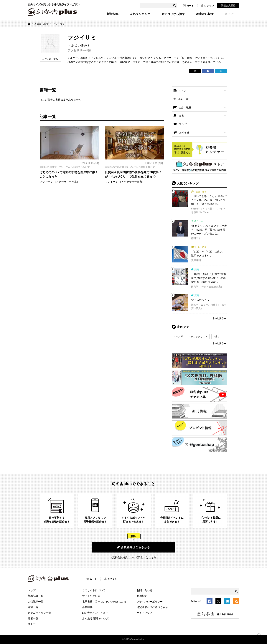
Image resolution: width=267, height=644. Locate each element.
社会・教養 (185, 107)
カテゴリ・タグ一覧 (39, 613)
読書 (181, 116)
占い (218, 336)
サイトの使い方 (91, 596)
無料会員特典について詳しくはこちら (134, 557)
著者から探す (205, 14)
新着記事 (113, 14)
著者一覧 (33, 618)
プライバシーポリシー (150, 602)
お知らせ (184, 132)
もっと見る (218, 318)
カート (188, 6)
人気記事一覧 (36, 602)
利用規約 (142, 596)
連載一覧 (33, 607)
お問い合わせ (144, 590)
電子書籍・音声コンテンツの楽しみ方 (104, 602)
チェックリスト (199, 336)
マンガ (183, 124)
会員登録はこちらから (133, 547)
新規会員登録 (228, 5)
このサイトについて (94, 590)
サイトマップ (144, 613)
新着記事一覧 (36, 596)
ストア (229, 14)
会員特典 (87, 607)
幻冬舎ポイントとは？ (95, 613)
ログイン (207, 6)
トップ (32, 590)
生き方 (183, 91)
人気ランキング (140, 14)
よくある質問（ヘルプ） (96, 618)
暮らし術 (183, 99)
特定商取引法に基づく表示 (152, 607)
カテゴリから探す (173, 14)
